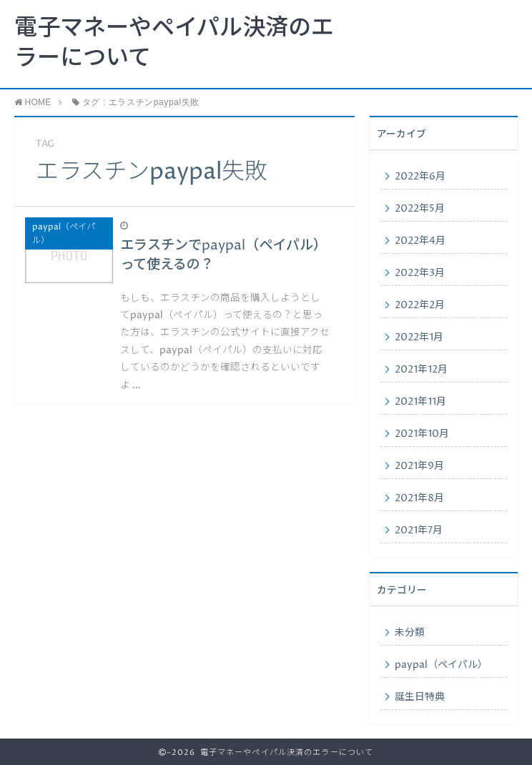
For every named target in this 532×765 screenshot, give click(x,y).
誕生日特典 (420, 697)
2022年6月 (420, 177)
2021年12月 (421, 370)
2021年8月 (419, 498)
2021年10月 (422, 434)
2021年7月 (419, 530)
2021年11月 (420, 402)
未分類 (410, 633)
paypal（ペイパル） (441, 665)
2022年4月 (420, 241)
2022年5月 (420, 209)
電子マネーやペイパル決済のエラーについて (174, 44)
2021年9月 (419, 466)
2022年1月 (419, 337)
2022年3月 (420, 273)
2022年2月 (420, 305)
